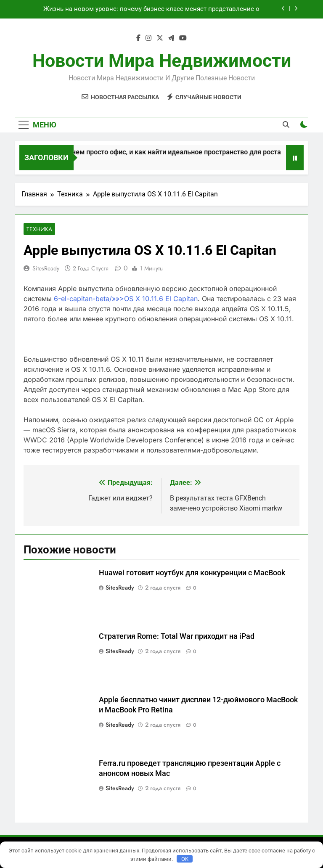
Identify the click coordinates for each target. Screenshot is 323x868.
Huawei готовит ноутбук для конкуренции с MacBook (192, 573)
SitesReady (46, 268)
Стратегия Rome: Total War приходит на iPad (177, 636)
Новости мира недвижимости (162, 61)
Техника (39, 229)
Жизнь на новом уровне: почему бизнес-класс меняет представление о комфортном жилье (151, 9)
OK (185, 859)
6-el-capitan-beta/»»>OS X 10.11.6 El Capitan (126, 299)
